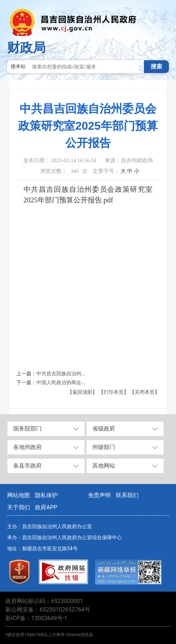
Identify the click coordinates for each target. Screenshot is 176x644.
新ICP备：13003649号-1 (36, 618)
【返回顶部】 (82, 392)
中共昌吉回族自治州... (61, 374)
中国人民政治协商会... (61, 383)
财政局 (26, 48)
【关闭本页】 (145, 392)
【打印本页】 (114, 392)
